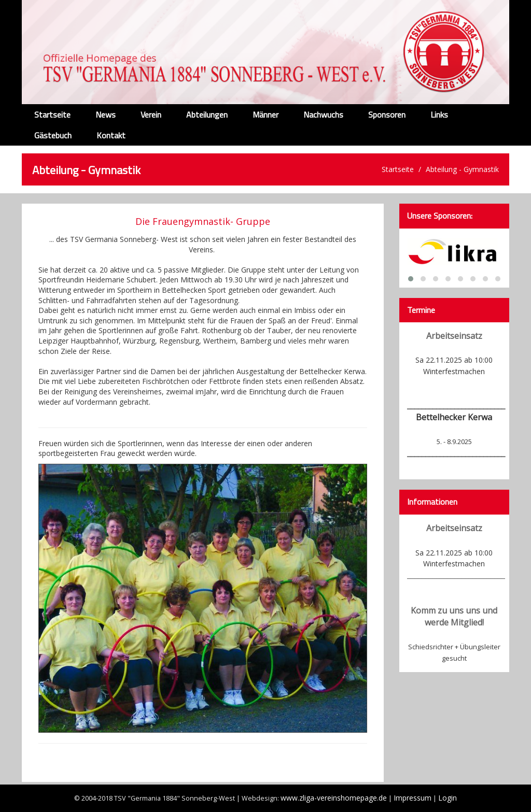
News (106, 115)
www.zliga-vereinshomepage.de (334, 798)
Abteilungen (207, 115)
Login (448, 798)
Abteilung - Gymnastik (462, 169)
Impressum (413, 798)
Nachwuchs (323, 115)
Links (439, 115)
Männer (265, 115)
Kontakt (111, 135)
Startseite (52, 115)
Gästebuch (53, 135)
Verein (151, 115)
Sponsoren (387, 115)
